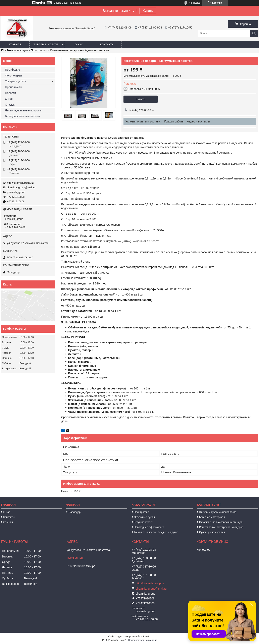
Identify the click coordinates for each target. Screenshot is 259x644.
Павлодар (74, 512)
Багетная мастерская (212, 517)
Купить (148, 11)
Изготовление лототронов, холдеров (221, 527)
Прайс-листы (14, 87)
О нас (79, 44)
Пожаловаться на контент (142, 640)
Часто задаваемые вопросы (23, 110)
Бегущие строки (144, 522)
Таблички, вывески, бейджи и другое (156, 532)
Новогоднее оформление (149, 527)
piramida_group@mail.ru (21, 187)
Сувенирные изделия (212, 532)
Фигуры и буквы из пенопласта (218, 512)
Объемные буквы (144, 517)
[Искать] (254, 33)
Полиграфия (39, 50)
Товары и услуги (46, 44)
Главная (15, 44)
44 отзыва (195, 3)
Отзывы (10, 105)
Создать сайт (61, 3)
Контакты (107, 44)
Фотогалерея (13, 75)
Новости (10, 93)
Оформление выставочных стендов (221, 522)
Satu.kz (147, 637)
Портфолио (13, 70)
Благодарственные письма (22, 116)
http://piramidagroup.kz (20, 183)
